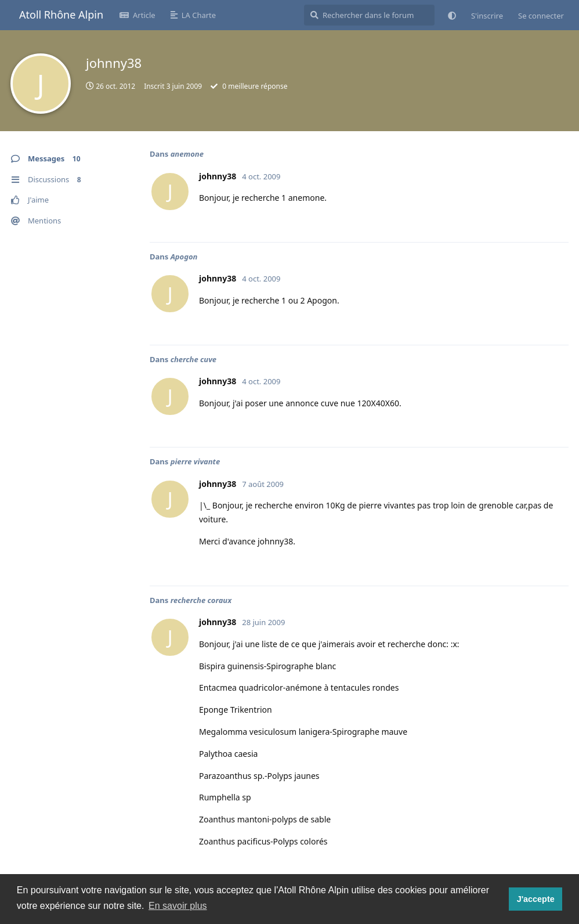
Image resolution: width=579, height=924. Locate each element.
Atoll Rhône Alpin (61, 15)
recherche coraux (201, 600)
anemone (187, 154)
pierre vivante (196, 461)
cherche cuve (193, 359)
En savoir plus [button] (178, 906)
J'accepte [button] (536, 899)
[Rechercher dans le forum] (369, 15)
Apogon (184, 257)
